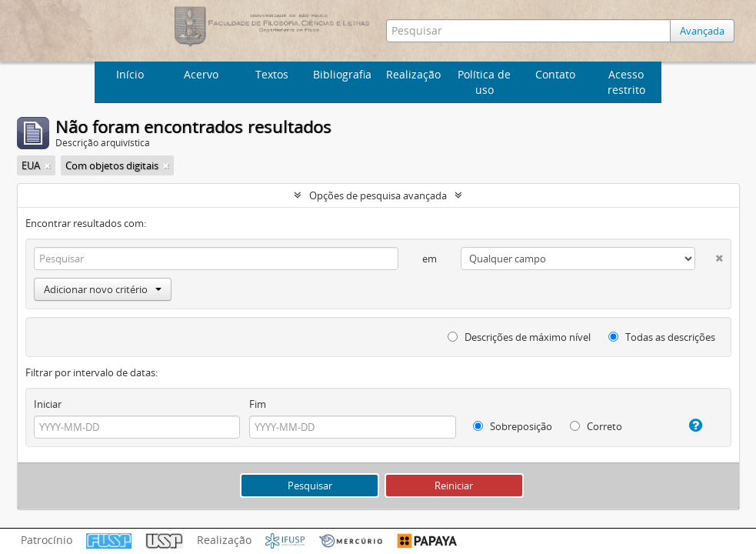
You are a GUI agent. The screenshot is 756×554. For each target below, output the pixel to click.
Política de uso (484, 82)
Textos (272, 74)
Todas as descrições (662, 337)
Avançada (702, 31)
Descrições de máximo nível (519, 337)
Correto (596, 426)
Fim (258, 404)
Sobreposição (513, 426)
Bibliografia (342, 74)
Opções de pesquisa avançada (378, 195)
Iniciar (48, 404)
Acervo (201, 74)
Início (130, 74)
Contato (555, 74)
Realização (413, 74)
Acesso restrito (626, 82)
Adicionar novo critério (103, 289)
